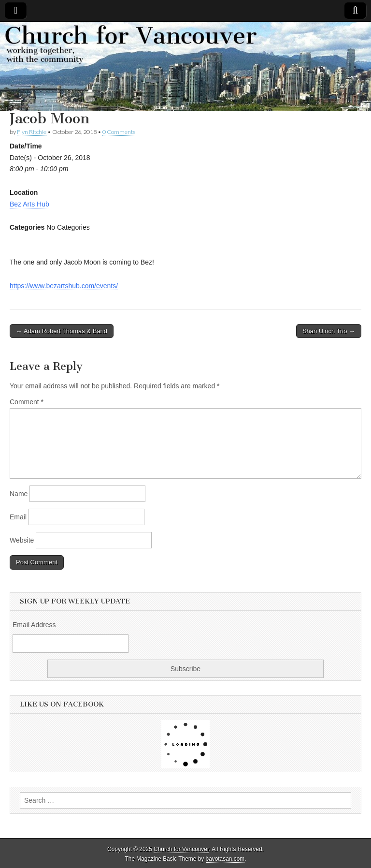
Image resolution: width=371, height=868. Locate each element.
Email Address (34, 625)
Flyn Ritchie (32, 132)
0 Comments (119, 132)
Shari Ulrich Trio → (329, 331)
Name (19, 494)
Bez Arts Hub (29, 204)
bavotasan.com (225, 859)
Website (22, 540)
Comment (27, 402)
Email (18, 517)
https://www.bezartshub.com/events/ (64, 286)
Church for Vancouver (181, 849)
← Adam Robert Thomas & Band (62, 331)
